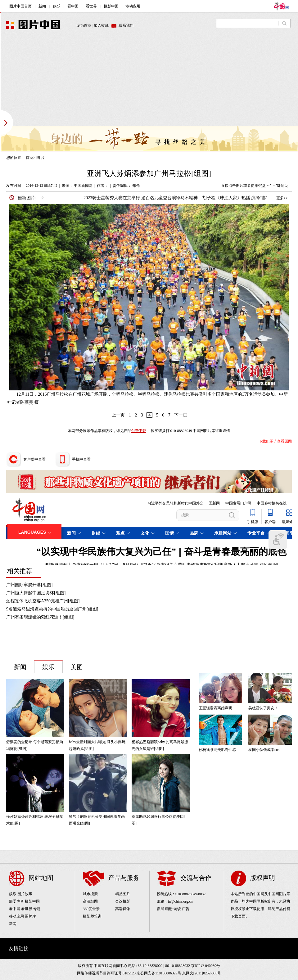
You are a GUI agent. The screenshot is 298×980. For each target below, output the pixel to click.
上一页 (118, 415)
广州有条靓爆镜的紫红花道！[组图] (40, 617)
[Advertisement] (119, 82)
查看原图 (284, 441)
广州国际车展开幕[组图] (29, 585)
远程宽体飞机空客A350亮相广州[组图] (43, 601)
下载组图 (266, 441)
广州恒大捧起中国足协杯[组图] (36, 593)
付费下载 (139, 431)
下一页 (181, 415)
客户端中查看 (34, 459)
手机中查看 (81, 459)
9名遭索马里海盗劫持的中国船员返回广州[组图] (52, 609)
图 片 (41, 158)
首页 (29, 158)
